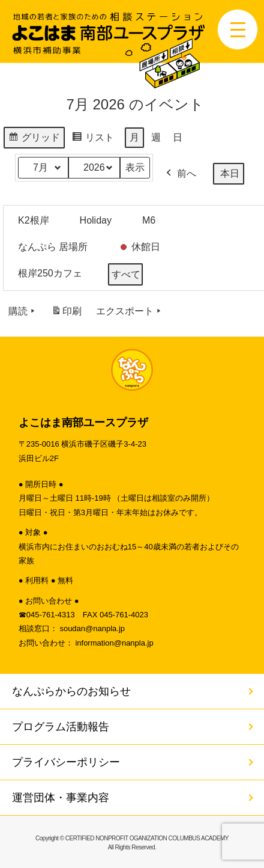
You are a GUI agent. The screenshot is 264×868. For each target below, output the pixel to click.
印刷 (66, 313)
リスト (93, 139)
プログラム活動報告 (61, 727)
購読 (23, 311)
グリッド (34, 139)
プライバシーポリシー (66, 762)
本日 (230, 173)
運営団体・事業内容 (61, 798)
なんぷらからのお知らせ (71, 691)
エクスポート (130, 311)
